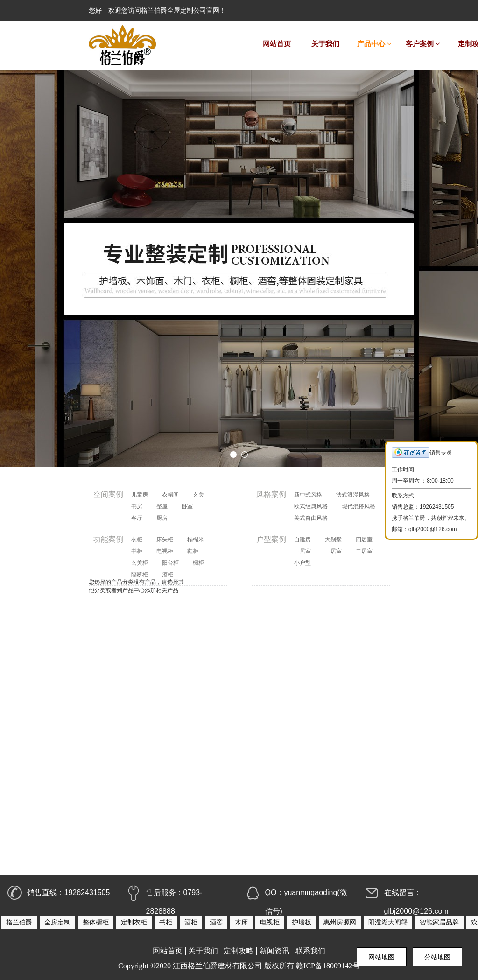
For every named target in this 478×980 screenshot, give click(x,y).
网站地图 (381, 957)
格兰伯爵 (19, 922)
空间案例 (108, 494)
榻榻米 (196, 539)
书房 (137, 506)
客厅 (137, 518)
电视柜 (165, 551)
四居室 (364, 539)
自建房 (302, 539)
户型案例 (271, 539)
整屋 (162, 506)
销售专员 (422, 452)
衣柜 (137, 539)
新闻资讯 (274, 951)
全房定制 (57, 922)
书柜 (137, 551)
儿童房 (140, 495)
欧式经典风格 (311, 506)
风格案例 (271, 494)
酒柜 (191, 922)
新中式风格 (308, 495)
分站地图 (437, 957)
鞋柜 (193, 551)
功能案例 (108, 539)
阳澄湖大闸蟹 (388, 922)
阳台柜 (170, 563)
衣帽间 (170, 495)
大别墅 (333, 539)
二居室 (364, 551)
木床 (241, 922)
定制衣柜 (134, 922)
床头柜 (165, 539)
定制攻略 (239, 951)
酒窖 (216, 922)
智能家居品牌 (439, 922)
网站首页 (277, 44)
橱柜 (198, 563)
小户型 (302, 563)
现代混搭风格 (358, 506)
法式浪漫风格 (353, 495)
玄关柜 (140, 563)
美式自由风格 (311, 518)
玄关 (198, 495)
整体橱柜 (96, 922)
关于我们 (325, 44)
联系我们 (310, 951)
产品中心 (374, 44)
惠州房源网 (340, 922)
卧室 (187, 506)
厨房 (162, 518)
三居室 (302, 551)
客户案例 (423, 44)
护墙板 (302, 922)
